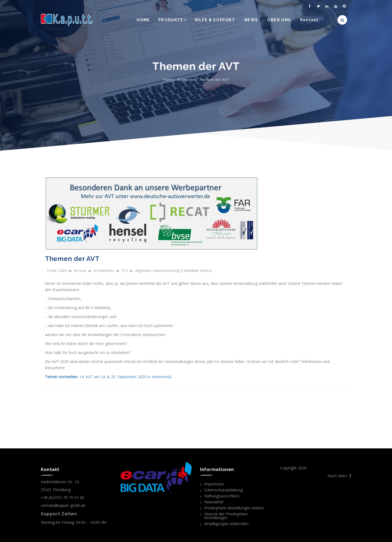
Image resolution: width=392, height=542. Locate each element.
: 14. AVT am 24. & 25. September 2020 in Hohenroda (108, 377)
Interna (206, 270)
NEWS (251, 20)
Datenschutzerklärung (223, 490)
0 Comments (104, 270)
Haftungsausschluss (222, 496)
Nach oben (339, 476)
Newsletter (214, 502)
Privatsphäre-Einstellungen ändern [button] (234, 508)
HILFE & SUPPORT (215, 20)
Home (168, 80)
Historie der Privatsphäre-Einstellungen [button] (227, 516)
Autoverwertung (166, 270)
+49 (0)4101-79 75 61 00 (62, 498)
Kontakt (309, 20)
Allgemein (186, 80)
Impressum (214, 484)
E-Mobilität (190, 270)
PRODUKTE (171, 20)
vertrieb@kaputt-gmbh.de (63, 505)
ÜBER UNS (279, 20)
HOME (143, 20)
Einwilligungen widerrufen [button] (226, 524)
